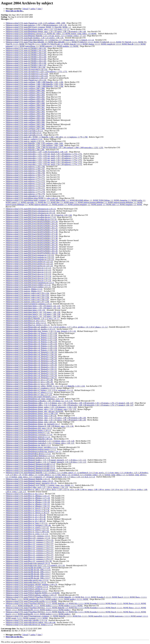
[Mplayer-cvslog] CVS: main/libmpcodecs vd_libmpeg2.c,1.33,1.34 (31, 376)
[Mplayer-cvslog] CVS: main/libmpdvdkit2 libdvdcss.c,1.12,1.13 (30, 456)
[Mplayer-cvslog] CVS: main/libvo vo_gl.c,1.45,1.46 (26, 515)
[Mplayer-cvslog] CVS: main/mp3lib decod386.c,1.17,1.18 (28, 568)
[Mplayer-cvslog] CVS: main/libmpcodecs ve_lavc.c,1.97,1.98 (29, 380)
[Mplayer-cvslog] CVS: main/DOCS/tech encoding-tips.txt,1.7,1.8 (31, 217)
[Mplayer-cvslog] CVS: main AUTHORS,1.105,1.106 (26, 63)
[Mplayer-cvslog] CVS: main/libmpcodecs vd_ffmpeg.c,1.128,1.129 (32, 342)
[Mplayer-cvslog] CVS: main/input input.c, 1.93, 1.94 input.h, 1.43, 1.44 (33, 308)
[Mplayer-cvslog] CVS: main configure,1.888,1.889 (25, 91)
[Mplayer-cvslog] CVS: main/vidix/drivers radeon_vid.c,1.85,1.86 (31, 622)
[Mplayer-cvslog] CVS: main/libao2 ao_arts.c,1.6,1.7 (26, 321)
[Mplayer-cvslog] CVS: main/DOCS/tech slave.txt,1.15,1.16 (29, 281)
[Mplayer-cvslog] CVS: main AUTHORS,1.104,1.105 (26, 61)
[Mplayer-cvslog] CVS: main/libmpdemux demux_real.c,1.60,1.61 (31, 422)
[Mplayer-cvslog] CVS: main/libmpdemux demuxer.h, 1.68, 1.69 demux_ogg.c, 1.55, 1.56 (40, 426)
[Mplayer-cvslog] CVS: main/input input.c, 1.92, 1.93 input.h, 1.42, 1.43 (33, 306)
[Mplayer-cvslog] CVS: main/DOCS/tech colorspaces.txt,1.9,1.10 (31, 211)
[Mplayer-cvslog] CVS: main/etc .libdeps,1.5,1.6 (24, 289)
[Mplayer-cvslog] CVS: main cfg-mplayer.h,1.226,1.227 (27, 78)
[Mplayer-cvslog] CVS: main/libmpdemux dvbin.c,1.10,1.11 (29, 430)
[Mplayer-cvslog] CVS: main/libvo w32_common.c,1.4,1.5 (28, 536)
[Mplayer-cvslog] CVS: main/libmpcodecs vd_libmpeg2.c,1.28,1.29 (31, 352)
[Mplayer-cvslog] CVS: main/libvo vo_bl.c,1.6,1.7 (25, 494)
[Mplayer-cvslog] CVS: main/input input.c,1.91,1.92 (26, 310)
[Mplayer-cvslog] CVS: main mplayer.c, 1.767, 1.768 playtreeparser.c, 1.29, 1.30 (36, 25)
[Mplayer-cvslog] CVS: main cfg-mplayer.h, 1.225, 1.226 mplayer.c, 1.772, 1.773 (37, 72)
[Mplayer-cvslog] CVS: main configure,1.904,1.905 (25, 116)
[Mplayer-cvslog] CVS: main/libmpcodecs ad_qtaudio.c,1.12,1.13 (31, 329)
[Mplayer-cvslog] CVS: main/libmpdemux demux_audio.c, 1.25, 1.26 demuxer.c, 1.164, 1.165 (41, 407)
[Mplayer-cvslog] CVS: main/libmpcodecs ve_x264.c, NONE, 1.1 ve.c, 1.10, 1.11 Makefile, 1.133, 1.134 (45, 386)
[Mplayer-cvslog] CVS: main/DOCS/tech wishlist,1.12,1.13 (28, 287)
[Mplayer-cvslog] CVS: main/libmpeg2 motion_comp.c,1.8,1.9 (30, 481)
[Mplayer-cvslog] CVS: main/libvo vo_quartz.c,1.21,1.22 (27, 528)
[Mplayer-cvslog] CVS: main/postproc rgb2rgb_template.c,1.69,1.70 (32, 584)
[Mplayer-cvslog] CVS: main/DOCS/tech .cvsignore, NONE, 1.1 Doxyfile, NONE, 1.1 (38, 27)
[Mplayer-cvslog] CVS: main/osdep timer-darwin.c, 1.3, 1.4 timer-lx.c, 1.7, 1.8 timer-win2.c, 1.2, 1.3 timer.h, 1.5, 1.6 (50, 40)
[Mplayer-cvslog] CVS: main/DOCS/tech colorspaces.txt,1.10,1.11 (31, 209)
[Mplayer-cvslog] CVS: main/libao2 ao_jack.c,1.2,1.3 (26, 323)
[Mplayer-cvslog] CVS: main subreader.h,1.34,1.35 (25, 196)
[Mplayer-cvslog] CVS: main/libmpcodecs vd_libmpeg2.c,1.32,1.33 (31, 373)
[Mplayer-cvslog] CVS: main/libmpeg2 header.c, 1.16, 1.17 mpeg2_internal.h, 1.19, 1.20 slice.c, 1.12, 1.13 (46, 462)
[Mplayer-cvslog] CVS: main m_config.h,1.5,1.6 (24, 139)
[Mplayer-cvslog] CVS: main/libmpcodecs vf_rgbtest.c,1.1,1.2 (29, 392)
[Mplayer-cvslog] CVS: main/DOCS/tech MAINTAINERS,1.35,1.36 (32, 226)
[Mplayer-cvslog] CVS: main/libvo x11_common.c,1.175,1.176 (30, 540)
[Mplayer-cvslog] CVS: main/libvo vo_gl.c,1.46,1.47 (26, 521)
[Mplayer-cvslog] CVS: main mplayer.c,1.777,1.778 (25, 190)
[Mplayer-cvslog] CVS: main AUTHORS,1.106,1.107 (26, 65)
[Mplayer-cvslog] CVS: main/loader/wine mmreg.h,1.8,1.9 (28, 563)
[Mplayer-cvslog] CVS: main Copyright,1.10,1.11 (25, 131)
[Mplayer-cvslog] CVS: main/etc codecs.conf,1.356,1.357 (28, 300)
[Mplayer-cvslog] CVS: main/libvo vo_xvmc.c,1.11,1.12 (27, 534)
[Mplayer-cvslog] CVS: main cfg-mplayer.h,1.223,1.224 (27, 74)
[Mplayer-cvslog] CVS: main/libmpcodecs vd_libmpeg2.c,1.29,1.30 (31, 365)
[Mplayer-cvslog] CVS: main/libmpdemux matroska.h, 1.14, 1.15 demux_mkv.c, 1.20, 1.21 (40, 443)
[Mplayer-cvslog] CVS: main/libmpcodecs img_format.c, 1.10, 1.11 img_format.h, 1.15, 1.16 (41, 331)
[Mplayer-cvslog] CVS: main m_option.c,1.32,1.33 (25, 141)
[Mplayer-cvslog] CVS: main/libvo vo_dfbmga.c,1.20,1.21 (28, 504)
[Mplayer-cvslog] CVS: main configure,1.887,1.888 (25, 88)
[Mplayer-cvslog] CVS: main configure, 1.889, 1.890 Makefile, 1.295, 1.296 (35, 82)
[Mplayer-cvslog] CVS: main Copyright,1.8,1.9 (24, 133)
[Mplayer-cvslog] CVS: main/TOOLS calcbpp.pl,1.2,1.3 (27, 589)
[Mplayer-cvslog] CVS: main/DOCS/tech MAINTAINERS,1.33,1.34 (32, 221)
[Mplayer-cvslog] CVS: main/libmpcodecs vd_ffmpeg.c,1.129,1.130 (32, 344)
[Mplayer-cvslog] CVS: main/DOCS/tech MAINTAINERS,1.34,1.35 (32, 224)
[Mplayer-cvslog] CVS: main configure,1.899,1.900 (25, 105)
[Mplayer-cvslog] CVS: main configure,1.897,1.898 (25, 103)
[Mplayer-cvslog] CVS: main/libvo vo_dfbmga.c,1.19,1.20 (28, 502)
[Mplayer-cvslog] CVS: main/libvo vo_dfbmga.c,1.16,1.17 (28, 496)
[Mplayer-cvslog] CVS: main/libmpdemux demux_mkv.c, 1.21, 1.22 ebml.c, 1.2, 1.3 (38, 29)
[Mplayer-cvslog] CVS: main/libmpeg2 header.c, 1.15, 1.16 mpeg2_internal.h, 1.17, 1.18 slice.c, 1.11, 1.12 (46, 460)
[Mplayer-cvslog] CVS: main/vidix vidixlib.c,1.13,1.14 (27, 620)
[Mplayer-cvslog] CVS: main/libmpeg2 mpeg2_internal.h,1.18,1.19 (31, 483)
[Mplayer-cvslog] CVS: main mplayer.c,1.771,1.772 (25, 179)
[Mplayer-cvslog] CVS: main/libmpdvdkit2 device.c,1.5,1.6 (28, 454)
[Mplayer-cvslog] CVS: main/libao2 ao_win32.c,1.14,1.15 (28, 325)
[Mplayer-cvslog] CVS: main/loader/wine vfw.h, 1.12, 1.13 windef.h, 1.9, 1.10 (35, 565)
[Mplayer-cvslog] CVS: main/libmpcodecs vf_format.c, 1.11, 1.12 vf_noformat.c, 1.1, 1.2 (39, 390)
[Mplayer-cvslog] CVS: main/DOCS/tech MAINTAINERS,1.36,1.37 (32, 228)
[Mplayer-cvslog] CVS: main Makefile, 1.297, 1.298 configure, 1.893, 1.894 (35, 145)
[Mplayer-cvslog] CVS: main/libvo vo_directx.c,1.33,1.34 (28, 509)
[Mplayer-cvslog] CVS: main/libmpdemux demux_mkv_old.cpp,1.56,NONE (35, 411)
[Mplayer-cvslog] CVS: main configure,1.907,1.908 (25, 129)
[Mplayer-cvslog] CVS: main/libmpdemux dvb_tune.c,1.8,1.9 (29, 428)
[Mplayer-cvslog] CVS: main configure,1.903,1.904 (25, 114)
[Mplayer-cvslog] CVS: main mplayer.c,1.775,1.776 (25, 186)
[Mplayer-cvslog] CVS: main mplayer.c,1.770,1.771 (25, 177)
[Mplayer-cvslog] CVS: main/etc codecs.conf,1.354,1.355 (28, 295)
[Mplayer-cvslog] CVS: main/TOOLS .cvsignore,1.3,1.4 (27, 587)
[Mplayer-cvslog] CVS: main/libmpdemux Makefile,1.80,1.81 (29, 439)
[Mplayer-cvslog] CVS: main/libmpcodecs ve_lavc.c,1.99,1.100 (30, 384)
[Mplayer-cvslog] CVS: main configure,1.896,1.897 (25, 101)
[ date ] (40, 9)
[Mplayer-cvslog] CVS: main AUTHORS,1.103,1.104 (26, 55)
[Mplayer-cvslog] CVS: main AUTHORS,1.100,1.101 (26, 48)
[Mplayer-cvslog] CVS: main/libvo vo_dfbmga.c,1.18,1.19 (28, 500)
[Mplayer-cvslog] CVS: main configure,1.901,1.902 (25, 110)
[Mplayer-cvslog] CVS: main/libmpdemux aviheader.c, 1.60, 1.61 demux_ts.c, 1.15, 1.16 (39, 401)
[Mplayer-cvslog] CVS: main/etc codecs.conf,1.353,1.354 (28, 293)
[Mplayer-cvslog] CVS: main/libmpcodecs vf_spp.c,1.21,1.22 (29, 395)
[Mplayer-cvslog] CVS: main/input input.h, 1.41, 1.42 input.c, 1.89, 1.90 (33, 312)
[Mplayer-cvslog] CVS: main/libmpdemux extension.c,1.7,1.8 (29, 435)
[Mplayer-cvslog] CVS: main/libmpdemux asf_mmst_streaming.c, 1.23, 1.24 (35, 399)
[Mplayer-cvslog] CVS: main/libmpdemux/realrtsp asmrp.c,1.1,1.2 (31, 449)
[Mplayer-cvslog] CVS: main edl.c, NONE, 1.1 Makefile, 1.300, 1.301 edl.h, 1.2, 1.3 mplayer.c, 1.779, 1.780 (47, 137)
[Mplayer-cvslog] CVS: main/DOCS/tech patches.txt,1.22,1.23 (29, 262)
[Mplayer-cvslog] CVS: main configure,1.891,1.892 (25, 93)
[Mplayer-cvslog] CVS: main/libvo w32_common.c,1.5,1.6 (28, 538)
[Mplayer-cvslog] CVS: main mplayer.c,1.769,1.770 (25, 175)
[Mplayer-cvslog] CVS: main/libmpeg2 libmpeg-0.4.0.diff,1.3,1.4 (31, 468)
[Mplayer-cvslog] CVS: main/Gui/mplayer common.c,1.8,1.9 (29, 304)
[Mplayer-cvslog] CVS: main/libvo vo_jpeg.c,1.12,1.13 (27, 523)
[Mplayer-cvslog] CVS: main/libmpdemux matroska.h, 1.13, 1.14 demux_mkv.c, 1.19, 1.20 (40, 441)
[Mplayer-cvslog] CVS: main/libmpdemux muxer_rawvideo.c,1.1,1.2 (32, 447)
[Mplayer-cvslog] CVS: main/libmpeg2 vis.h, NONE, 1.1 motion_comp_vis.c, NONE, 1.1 (40, 485)
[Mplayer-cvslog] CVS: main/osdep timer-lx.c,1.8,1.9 (26, 582)
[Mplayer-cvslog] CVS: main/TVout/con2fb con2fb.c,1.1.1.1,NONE (31, 601)
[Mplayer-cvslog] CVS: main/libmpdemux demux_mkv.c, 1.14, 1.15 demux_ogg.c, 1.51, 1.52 (41, 409)
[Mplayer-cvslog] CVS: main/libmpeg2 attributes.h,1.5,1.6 (28, 458)
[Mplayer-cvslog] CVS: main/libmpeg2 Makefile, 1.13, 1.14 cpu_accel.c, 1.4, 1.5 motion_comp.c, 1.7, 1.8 (46, 36)
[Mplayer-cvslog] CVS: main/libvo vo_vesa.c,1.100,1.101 (28, 532)
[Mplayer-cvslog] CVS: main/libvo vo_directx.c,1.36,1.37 (28, 513)
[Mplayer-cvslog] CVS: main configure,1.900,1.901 (25, 107)
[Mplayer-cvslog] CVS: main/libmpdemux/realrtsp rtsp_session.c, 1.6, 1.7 (34, 452)
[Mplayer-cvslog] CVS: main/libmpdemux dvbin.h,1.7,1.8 (28, 433)
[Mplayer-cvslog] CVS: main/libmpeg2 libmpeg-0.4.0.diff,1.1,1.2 (31, 464)
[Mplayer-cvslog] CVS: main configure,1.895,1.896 (25, 99)
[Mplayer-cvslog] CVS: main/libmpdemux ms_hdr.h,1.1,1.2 (28, 445)
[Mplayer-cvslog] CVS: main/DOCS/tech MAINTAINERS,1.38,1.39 (32, 240)
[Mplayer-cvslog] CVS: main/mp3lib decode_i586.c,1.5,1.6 (28, 570)
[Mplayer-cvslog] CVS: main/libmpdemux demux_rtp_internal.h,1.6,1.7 (33, 424)
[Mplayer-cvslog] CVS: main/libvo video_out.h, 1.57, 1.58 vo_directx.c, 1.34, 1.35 (37, 487)
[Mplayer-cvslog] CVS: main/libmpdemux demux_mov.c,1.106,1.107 (32, 414)
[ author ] (33, 9)
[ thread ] (26, 9)
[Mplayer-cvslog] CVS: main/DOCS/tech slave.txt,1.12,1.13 (29, 268)
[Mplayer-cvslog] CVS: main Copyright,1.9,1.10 (24, 135)
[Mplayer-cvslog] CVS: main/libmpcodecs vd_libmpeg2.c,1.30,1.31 (31, 367)
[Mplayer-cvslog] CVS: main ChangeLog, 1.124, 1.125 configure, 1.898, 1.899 (36, 23)
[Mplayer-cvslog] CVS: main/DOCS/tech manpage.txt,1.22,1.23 (30, 255)
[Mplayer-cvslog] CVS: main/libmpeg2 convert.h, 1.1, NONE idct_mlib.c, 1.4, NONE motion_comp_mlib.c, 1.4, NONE (51, 34)
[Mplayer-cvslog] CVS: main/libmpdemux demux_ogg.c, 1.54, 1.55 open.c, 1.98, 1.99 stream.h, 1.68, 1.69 (46, 31)
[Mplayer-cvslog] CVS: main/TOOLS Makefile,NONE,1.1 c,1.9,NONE (33, 593)
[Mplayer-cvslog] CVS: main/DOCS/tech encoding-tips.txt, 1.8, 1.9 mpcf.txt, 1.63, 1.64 (39, 215)
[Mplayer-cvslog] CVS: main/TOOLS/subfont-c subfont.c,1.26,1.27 (31, 595)
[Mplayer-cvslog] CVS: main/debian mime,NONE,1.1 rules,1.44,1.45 (32, 198)
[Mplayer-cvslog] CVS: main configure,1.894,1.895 (25, 97)
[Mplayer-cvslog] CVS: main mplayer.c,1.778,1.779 (25, 194)
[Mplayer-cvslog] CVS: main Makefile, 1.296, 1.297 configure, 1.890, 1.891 (35, 143)
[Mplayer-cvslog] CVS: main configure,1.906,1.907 (25, 126)
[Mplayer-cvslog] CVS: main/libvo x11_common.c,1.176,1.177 (30, 542)
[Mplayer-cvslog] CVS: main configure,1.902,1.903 (25, 112)
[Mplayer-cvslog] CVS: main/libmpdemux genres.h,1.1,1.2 (28, 437)
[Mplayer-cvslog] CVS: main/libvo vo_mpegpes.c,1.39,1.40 (28, 525)
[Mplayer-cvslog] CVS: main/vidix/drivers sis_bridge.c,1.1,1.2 (29, 625)
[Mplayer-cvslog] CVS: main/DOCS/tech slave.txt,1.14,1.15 (29, 278)
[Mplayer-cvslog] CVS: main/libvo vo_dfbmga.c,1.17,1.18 (28, 498)
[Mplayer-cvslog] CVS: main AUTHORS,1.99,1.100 (26, 67)
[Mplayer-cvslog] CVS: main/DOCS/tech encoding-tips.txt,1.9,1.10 (31, 219)
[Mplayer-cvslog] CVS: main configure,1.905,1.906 (25, 118)
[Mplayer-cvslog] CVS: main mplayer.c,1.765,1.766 (25, 167)
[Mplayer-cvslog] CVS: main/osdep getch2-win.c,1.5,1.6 (27, 580)
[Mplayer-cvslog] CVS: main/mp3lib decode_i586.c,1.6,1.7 (28, 572)
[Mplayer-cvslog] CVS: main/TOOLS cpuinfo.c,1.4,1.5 (27, 591)
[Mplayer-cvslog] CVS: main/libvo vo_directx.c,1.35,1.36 (28, 511)
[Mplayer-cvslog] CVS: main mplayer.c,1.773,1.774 (25, 183)
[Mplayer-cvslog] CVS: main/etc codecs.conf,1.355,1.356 (28, 297)
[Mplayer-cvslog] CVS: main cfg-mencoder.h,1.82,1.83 (27, 69)
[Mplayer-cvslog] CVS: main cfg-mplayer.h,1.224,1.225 (27, 76)
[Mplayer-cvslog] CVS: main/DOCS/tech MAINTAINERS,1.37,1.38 (32, 230)
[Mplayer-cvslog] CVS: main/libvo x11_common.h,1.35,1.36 (29, 561)
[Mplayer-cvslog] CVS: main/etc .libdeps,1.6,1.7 (24, 291)
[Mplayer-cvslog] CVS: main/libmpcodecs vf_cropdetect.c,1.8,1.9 (31, 388)
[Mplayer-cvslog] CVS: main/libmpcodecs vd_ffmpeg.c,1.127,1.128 (32, 333)
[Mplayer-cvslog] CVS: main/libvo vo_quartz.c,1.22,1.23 (27, 530)
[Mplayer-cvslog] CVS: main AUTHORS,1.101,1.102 (26, 50)
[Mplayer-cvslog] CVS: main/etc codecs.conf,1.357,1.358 (28, 302)
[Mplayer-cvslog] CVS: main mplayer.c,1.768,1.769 (25, 171)
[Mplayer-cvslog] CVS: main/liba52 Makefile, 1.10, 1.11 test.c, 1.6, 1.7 (33, 319)
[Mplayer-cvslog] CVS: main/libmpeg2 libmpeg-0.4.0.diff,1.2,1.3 (31, 466)
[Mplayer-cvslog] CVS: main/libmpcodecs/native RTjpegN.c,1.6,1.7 (32, 397)
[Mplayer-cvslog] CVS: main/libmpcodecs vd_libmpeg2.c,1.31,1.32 (31, 371)
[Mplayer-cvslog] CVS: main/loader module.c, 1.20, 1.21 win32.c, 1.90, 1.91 (35, 38)
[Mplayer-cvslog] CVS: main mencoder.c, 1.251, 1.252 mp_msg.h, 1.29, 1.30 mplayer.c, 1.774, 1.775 (44, 154)
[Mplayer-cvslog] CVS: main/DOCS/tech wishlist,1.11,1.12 (28, 285)
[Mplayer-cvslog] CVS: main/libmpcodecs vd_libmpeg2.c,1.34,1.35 (31, 378)
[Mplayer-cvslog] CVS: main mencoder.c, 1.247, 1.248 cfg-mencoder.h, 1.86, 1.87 (37, 152)
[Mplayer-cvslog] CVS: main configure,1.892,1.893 (25, 95)
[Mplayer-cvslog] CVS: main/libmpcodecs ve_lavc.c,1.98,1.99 (29, 382)
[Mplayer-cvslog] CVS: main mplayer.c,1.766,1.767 (25, 169)
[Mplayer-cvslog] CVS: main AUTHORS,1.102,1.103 (26, 53)
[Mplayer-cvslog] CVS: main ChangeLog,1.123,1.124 (26, 80)
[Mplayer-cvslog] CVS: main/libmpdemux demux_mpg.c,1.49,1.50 (31, 416)
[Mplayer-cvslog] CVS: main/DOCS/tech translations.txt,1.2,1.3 (30, 283)
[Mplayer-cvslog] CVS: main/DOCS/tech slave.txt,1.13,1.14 (29, 276)
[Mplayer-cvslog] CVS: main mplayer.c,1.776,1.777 (25, 188)
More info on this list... (15, 11)
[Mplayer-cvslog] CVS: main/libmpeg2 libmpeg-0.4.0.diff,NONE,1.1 (32, 471)
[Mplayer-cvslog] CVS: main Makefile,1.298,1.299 (25, 150)
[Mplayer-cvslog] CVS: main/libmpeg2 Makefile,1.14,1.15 (28, 479)
